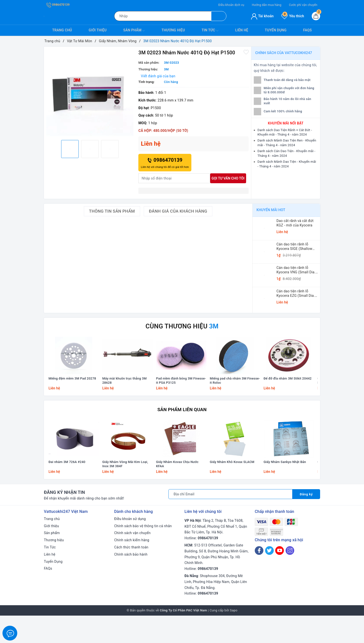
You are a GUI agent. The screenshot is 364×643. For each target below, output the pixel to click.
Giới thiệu (98, 30)
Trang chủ (62, 30)
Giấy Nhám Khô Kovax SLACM (233, 489)
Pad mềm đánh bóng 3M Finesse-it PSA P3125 (182, 395)
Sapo (234, 638)
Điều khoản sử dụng (130, 546)
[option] (90, 93)
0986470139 (58, 5)
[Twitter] (269, 578)
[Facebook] (259, 578)
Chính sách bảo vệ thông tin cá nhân (143, 553)
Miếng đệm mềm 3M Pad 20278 (74, 392)
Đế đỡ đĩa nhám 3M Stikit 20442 (289, 392)
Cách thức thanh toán (131, 575)
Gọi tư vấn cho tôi (228, 178)
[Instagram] (290, 578)
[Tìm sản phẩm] (163, 16)
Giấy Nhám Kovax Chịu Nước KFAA (178, 491)
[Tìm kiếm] (219, 16)
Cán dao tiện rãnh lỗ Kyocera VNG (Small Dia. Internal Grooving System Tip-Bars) (296, 270)
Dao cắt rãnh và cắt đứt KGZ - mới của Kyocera (295, 223)
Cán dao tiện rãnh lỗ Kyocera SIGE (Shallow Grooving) (294, 247)
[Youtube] (280, 578)
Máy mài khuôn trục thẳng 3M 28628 (125, 395)
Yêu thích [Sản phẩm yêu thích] (293, 16)
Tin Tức (210, 31)
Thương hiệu (173, 30)
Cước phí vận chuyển (303, 5)
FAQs (307, 30)
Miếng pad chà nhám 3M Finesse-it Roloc (236, 395)
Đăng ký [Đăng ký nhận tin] (306, 522)
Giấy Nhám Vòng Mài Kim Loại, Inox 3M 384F (126, 491)
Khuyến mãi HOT (271, 210)
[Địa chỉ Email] (230, 522)
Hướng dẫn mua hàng (267, 5)
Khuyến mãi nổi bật (286, 123)
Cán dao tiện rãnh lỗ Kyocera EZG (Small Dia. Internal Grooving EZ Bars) (297, 293)
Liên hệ (242, 30)
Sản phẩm (134, 31)
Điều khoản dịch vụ (231, 5)
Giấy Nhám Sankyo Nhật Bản (286, 489)
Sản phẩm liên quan (182, 423)
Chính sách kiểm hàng (132, 567)
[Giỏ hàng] (316, 16)
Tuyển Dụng (276, 30)
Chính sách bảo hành (131, 582)
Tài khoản (262, 16)
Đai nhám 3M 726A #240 (68, 489)
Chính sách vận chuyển (132, 561)
